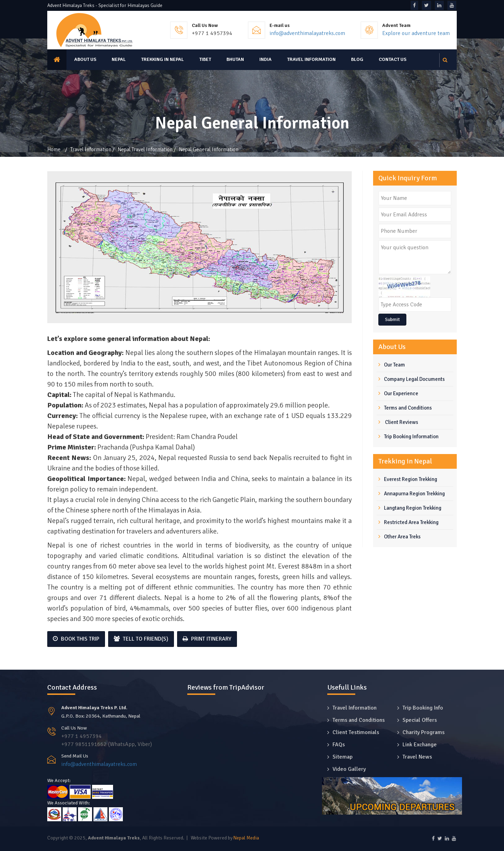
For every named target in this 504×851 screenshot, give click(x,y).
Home (54, 149)
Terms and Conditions (408, 408)
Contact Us (393, 59)
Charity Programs (423, 732)
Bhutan (235, 59)
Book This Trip (76, 639)
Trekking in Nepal (162, 59)
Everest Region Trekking (411, 479)
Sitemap (342, 757)
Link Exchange (420, 745)
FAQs (339, 745)
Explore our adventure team (416, 33)
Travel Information (311, 59)
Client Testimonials (356, 732)
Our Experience (401, 393)
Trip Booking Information (411, 437)
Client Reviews (401, 422)
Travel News (417, 757)
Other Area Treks (402, 537)
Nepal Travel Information (145, 149)
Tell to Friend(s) (141, 639)
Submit (392, 319)
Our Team (394, 365)
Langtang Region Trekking (413, 508)
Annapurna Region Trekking (414, 494)
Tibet (205, 59)
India (265, 59)
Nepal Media (246, 838)
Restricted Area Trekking (411, 522)
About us (85, 59)
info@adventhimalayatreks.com (307, 33)
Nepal (119, 59)
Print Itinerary (207, 639)
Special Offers (420, 720)
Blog (357, 59)
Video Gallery (349, 769)
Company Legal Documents (414, 379)
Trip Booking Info (423, 708)
